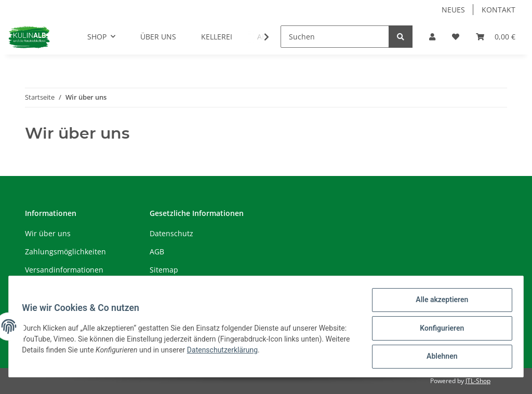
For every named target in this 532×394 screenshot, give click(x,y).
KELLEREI (217, 37)
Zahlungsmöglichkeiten (65, 252)
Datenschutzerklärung (276, 352)
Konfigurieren (438, 330)
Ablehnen (438, 357)
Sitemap (164, 270)
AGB (157, 252)
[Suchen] (335, 37)
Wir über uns (48, 233)
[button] (432, 37)
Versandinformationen (64, 270)
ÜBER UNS (158, 37)
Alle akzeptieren (438, 303)
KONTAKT (498, 10)
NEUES (453, 10)
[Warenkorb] (496, 37)
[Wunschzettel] (456, 37)
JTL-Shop (478, 381)
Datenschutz (171, 233)
